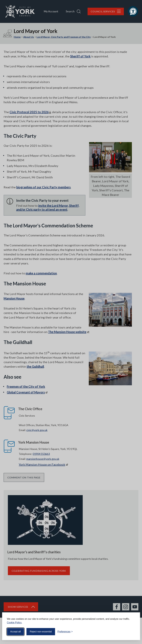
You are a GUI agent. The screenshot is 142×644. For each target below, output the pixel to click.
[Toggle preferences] (65, 632)
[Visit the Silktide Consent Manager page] (133, 632)
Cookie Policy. (15, 623)
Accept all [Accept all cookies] (16, 632)
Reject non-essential (41, 632)
